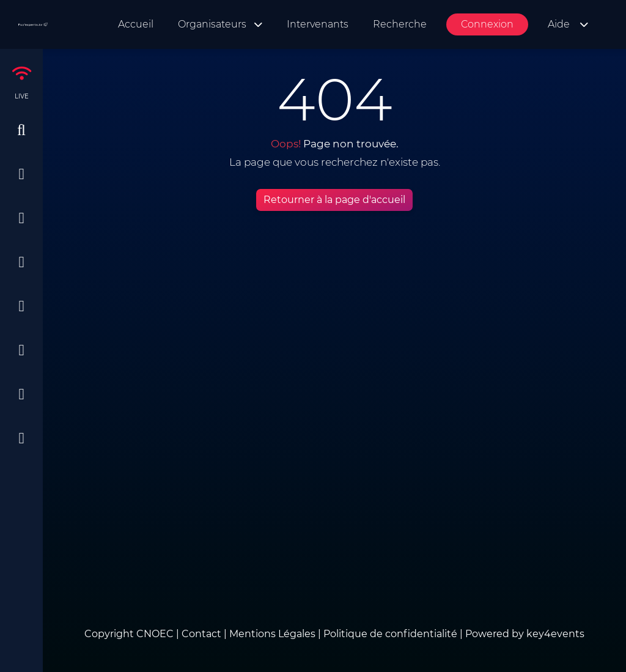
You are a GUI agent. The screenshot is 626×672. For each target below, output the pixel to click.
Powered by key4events (525, 634)
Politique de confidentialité (390, 634)
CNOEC (155, 634)
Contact (203, 634)
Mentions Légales (272, 634)
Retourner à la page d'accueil (334, 200)
